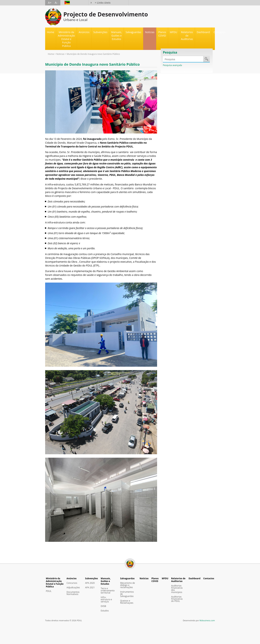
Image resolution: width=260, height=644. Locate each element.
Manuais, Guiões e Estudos (106, 581)
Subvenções (91, 578)
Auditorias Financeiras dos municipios (177, 589)
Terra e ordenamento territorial (108, 591)
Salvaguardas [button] (133, 32)
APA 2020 (90, 583)
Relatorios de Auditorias (178, 580)
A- (56, 3)
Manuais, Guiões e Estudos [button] (117, 36)
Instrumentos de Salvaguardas (127, 594)
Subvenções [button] (100, 32)
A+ (50, 3)
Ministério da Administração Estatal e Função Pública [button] (66, 39)
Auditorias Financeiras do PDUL (177, 599)
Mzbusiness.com (207, 620)
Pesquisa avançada (172, 65)
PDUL (49, 591)
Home (51, 32)
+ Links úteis (103, 3)
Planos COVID (162, 34)
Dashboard (203, 32)
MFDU (174, 32)
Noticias (150, 32)
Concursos (72, 583)
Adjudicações (73, 588)
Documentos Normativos (73, 593)
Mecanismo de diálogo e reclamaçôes (128, 585)
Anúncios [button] (84, 32)
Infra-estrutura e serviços (106, 599)
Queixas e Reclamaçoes (127, 602)
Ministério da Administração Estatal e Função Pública (55, 582)
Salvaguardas (127, 578)
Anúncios (72, 578)
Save (206, 59)
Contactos (219, 32)
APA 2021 (90, 588)
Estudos (105, 611)
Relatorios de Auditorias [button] (187, 36)
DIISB (103, 606)
